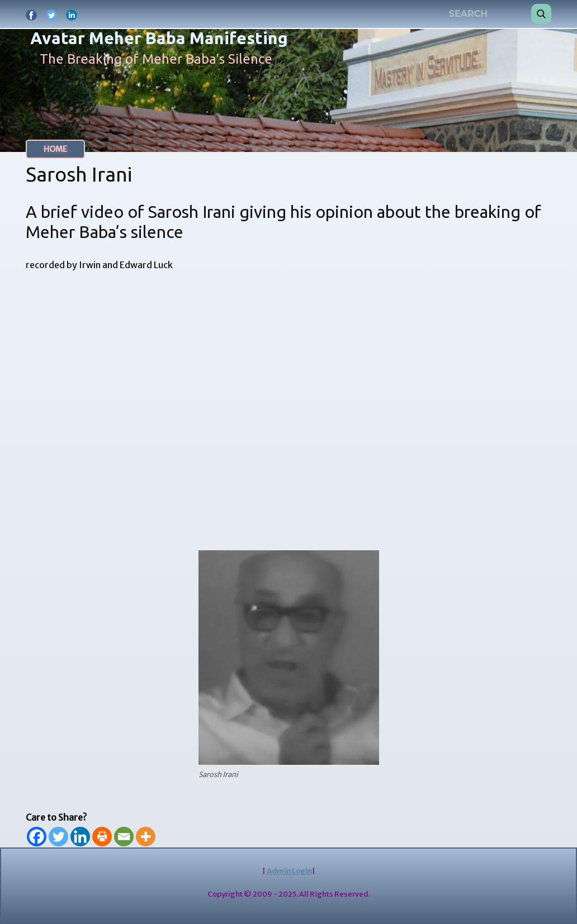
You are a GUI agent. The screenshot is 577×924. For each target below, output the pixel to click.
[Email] (124, 837)
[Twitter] (58, 837)
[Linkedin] (80, 837)
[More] (146, 837)
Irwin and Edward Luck (126, 265)
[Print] (102, 837)
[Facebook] (37, 837)
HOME (55, 149)
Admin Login (289, 871)
